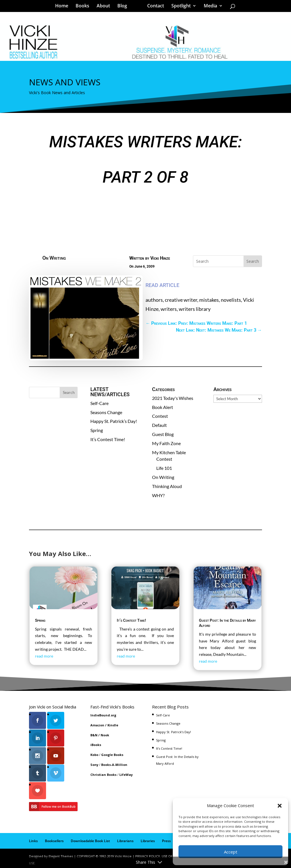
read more (44, 656)
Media (208, 7)
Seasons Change (106, 412)
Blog (124, 7)
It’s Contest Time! (108, 439)
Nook (105, 735)
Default (159, 425)
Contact (154, 7)
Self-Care (99, 403)
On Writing (54, 258)
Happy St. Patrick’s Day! (114, 421)
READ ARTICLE (162, 285)
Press (166, 838)
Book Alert (163, 407)
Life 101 (164, 468)
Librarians (125, 838)
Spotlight (179, 7)
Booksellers (54, 838)
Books (84, 7)
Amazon (97, 725)
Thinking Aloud (167, 486)
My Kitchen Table (169, 452)
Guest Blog (163, 434)
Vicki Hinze (160, 258)
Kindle (113, 725)
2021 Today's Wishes (173, 398)
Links (33, 838)
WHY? (158, 495)
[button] (280, 806)
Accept (231, 852)
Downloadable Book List (90, 838)
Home (64, 7)
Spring (97, 430)
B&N (94, 735)
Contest (160, 416)
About (105, 7)
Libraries (148, 838)
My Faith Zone (166, 443)
